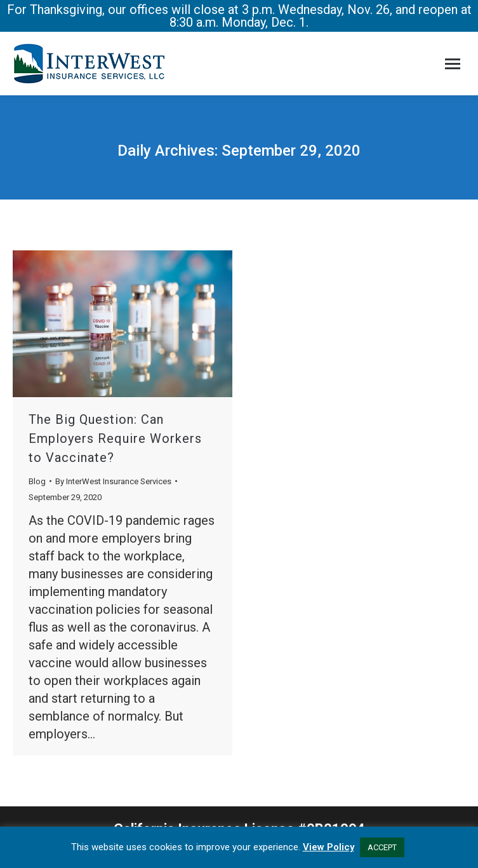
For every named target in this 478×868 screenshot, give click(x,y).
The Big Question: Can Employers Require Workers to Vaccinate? (115, 438)
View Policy (329, 847)
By (113, 481)
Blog (37, 481)
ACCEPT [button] (382, 847)
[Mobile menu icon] (453, 64)
